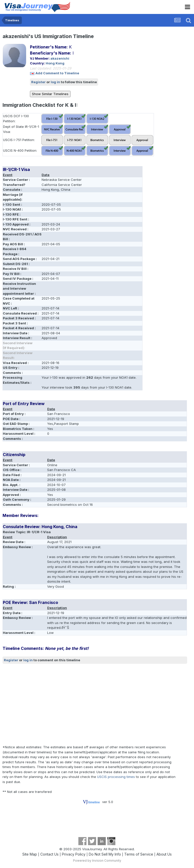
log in (55, 82)
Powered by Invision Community (97, 861)
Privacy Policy (74, 854)
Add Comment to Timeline (57, 73)
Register (38, 82)
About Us (164, 854)
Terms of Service (139, 854)
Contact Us (49, 854)
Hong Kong (55, 63)
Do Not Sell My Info (105, 854)
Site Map (30, 854)
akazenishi (60, 58)
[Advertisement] (62, 704)
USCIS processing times (116, 777)
